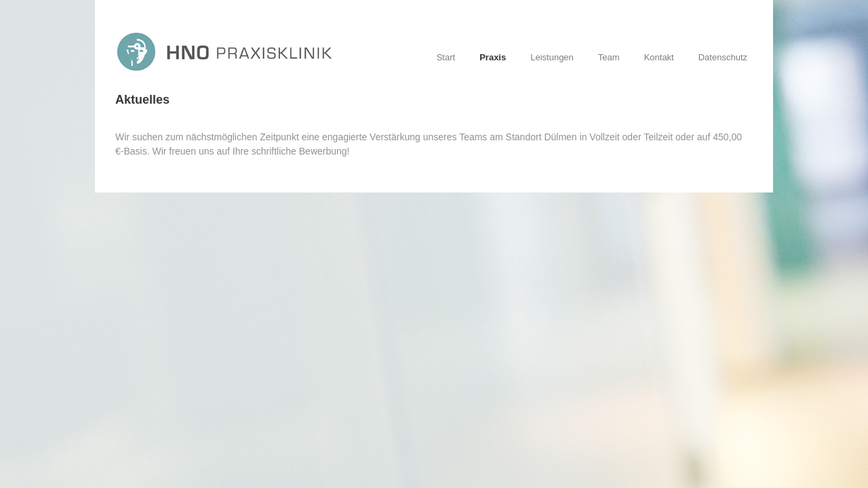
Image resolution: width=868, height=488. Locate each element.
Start (446, 57)
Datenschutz (723, 57)
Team (609, 57)
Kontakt (659, 57)
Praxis (493, 57)
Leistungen (552, 57)
